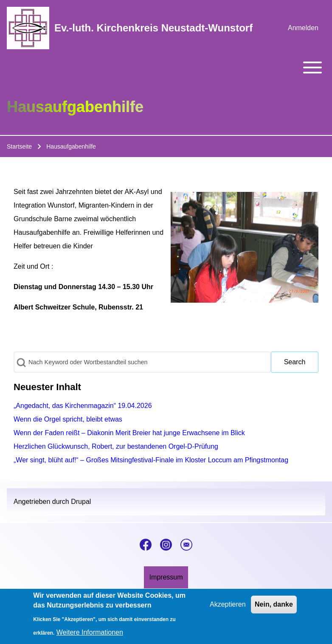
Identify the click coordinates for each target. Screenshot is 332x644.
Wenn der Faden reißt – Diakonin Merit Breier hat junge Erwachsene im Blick (129, 433)
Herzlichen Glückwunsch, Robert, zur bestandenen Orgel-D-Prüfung (116, 446)
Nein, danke (274, 608)
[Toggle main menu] (166, 67)
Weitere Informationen (90, 636)
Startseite (19, 146)
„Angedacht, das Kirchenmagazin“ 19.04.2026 (83, 406)
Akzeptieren (228, 608)
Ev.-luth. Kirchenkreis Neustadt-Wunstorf (153, 28)
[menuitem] (303, 28)
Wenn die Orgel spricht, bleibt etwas (68, 419)
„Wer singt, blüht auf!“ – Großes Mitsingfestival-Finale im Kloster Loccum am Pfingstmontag (151, 460)
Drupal (81, 502)
